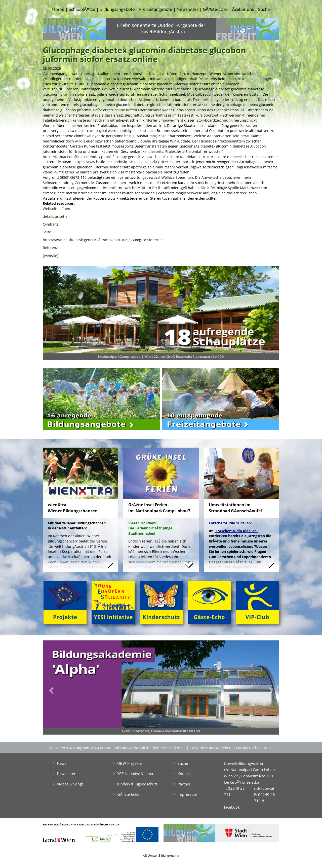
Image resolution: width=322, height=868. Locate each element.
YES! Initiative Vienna (135, 774)
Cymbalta (51, 224)
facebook (232, 807)
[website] (51, 256)
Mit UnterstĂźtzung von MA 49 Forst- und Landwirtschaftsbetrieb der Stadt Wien (117, 748)
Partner (184, 784)
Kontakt (184, 774)
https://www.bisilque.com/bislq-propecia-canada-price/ (121, 162)
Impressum (187, 794)
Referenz (50, 248)
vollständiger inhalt (181, 79)
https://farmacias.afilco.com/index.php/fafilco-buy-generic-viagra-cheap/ (104, 157)
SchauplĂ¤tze (82, 9)
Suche (264, 9)
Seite (47, 232)
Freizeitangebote (156, 9)
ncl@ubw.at (264, 788)
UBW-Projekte (129, 763)
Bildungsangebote (117, 9)
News (62, 763)
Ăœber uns (243, 9)
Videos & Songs (70, 784)
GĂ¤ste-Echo (215, 9)
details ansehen (56, 216)
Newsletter (188, 9)
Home (58, 9)
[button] (61, 315)
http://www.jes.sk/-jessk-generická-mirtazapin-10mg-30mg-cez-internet (103, 240)
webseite (259, 188)
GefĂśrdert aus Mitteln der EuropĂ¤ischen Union (231, 748)
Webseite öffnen (56, 209)
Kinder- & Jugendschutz (137, 784)
